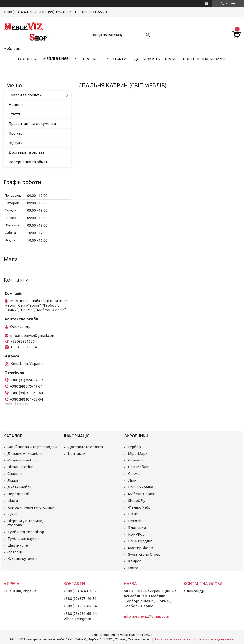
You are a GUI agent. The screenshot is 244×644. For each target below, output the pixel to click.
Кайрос (135, 561)
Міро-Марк (138, 453)
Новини (16, 105)
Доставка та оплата (155, 59)
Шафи (13, 501)
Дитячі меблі (19, 487)
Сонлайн (136, 460)
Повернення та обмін (205, 59)
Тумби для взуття (23, 538)
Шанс (133, 514)
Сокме (134, 474)
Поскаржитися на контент (173, 639)
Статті (14, 114)
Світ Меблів (139, 467)
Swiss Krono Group (144, 554)
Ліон (132, 480)
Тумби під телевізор (26, 532)
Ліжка (13, 480)
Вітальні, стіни (20, 467)
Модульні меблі (22, 460)
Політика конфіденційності (214, 639)
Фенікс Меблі (140, 507)
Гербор (135, 447)
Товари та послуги (25, 95)
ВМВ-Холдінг (140, 541)
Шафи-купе (18, 545)
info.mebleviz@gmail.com (33, 335)
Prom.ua (146, 635)
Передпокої (18, 494)
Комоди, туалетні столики (31, 507)
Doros (133, 568)
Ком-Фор (136, 534)
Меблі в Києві (57, 58)
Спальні (15, 474)
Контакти (116, 59)
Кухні (12, 514)
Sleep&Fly (137, 501)
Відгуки (16, 143)
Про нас (91, 59)
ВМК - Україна (141, 487)
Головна (27, 59)
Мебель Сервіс (142, 494)
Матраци (15, 552)
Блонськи (137, 527)
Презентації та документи (32, 124)
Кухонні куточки (22, 559)
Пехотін (135, 521)
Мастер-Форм (141, 548)
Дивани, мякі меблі (25, 453)
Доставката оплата (85, 447)
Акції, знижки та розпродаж (32, 447)
